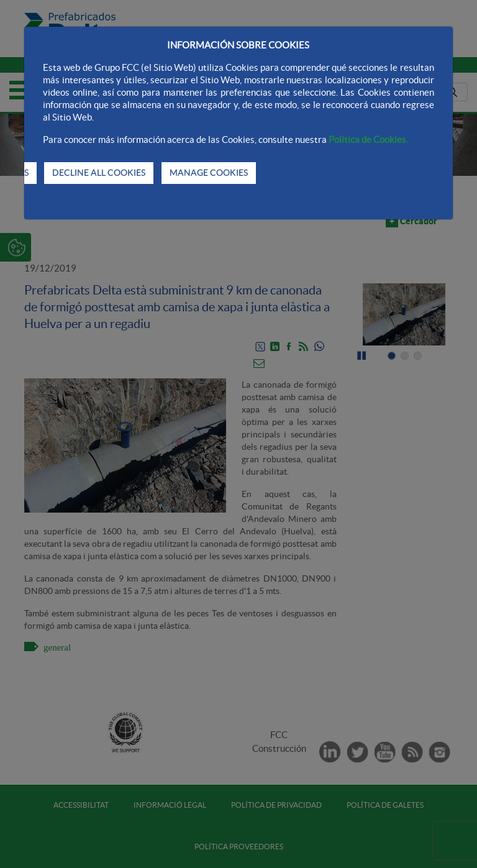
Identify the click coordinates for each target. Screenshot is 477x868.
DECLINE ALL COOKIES (99, 173)
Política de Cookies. (368, 139)
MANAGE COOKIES (209, 173)
